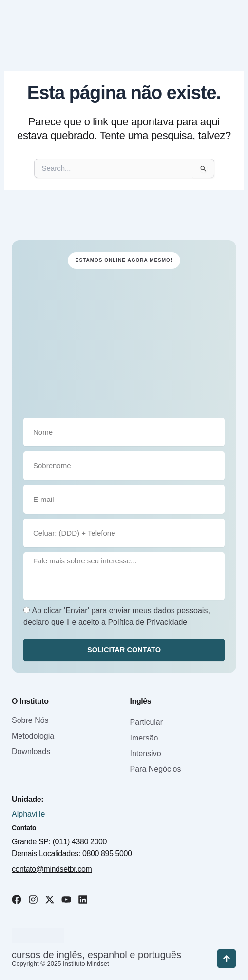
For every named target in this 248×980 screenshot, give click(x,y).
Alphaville (28, 814)
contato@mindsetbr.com (52, 869)
